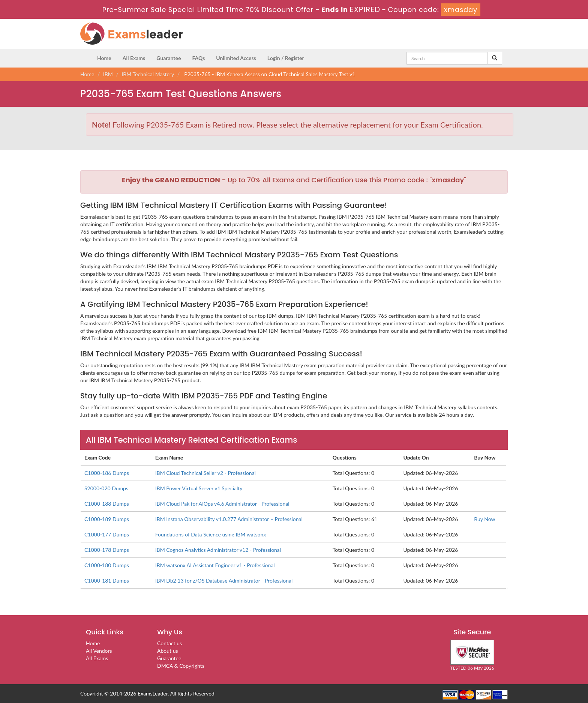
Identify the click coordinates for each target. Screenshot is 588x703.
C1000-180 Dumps (107, 565)
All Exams (134, 58)
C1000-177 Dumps (107, 534)
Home (104, 58)
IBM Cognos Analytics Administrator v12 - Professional (218, 550)
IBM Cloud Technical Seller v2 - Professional (205, 473)
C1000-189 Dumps (107, 519)
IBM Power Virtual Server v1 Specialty (199, 488)
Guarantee (169, 58)
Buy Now (484, 519)
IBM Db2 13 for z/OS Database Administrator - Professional (224, 581)
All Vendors (99, 651)
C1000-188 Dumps (107, 504)
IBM (108, 74)
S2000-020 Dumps (106, 488)
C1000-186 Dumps (107, 473)
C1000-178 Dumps (107, 550)
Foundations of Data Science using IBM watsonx (211, 534)
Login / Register (286, 58)
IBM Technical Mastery (148, 74)
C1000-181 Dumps (107, 581)
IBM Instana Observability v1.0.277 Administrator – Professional (229, 519)
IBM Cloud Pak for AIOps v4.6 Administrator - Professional (222, 504)
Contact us (169, 643)
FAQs (198, 58)
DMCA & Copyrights (181, 666)
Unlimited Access (236, 58)
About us (168, 651)
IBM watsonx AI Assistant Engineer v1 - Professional (215, 565)
